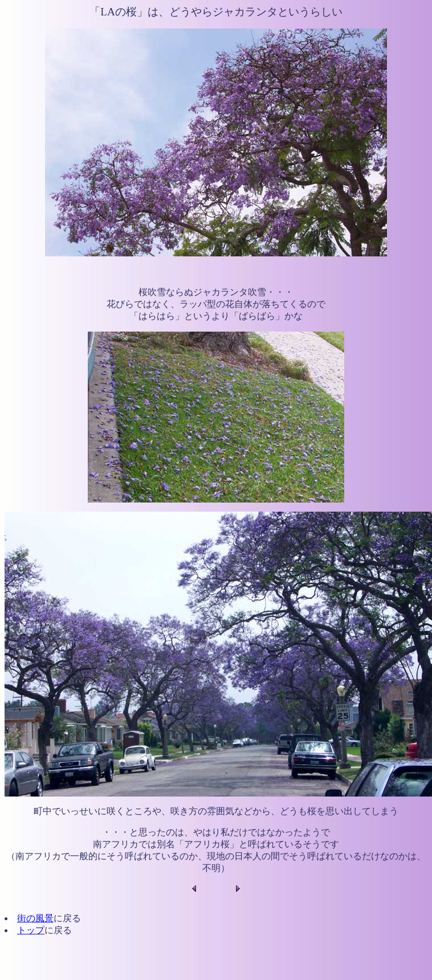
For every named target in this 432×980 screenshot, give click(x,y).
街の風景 (35, 918)
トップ (31, 930)
